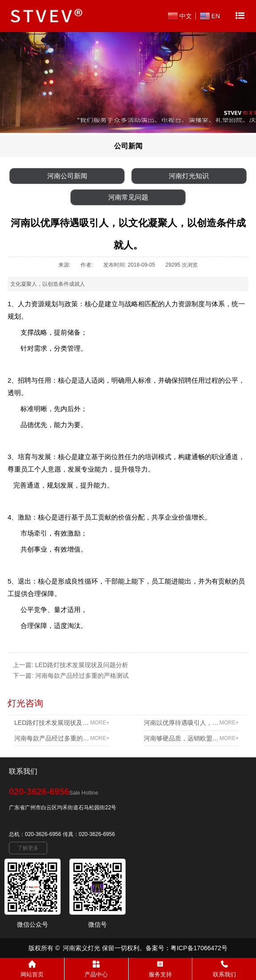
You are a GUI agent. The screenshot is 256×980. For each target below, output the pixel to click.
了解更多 (28, 848)
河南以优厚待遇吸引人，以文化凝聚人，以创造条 (191, 723)
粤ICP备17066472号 (199, 948)
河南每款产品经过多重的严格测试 (82, 676)
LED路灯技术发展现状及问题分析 (82, 665)
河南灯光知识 (189, 176)
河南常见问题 (128, 197)
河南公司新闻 (67, 176)
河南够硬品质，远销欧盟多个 (191, 738)
